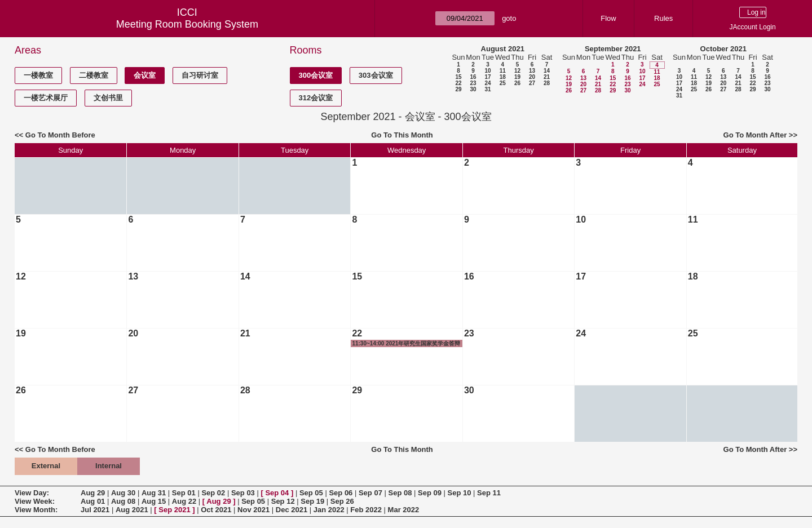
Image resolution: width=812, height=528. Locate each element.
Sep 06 (341, 493)
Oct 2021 (216, 510)
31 (487, 89)
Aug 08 (123, 501)
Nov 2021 (253, 510)
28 (547, 83)
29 (458, 89)
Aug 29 (93, 493)
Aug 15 (154, 501)
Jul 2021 (95, 510)
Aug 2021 (132, 510)
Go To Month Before (60, 135)
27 (532, 83)
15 (458, 77)
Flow (608, 18)
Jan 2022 (329, 510)
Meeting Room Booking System (187, 24)
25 (503, 83)
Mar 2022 (404, 510)
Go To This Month (402, 135)
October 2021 (723, 49)
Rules (663, 18)
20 (532, 77)
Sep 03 (243, 493)
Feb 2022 (366, 510)
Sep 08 (400, 493)
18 (503, 77)
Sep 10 (460, 493)
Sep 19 (312, 501)
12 (517, 71)
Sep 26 (342, 501)
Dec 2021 (292, 510)
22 (458, 83)
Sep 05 (311, 493)
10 (487, 71)
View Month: (36, 510)
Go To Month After (755, 135)
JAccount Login (753, 27)
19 (517, 77)
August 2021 (503, 49)
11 (503, 71)
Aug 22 (184, 501)
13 (532, 71)
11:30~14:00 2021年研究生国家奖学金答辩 (406, 343)
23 (473, 83)
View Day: (32, 493)
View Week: (35, 501)
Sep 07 (370, 493)
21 (547, 77)
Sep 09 (430, 493)
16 (473, 77)
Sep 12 (283, 501)
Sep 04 (277, 493)
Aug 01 (93, 501)
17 (487, 77)
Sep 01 (184, 493)
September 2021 (613, 49)
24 (487, 83)
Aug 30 (123, 493)
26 (517, 83)
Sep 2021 (174, 510)
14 (547, 71)
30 (473, 89)
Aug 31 (154, 493)
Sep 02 (213, 493)
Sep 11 (489, 493)
